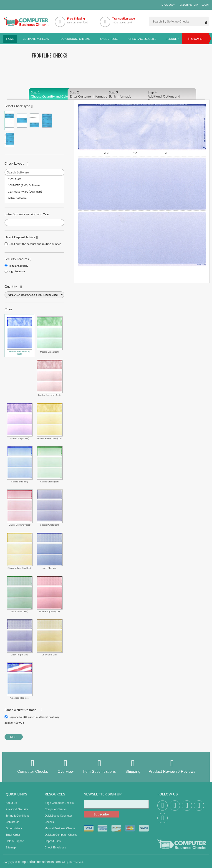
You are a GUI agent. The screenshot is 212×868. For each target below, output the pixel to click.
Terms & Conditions (18, 818)
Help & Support (15, 844)
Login (205, 5)
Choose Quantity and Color (54, 94)
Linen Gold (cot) (49, 637)
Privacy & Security (17, 812)
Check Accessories (142, 39)
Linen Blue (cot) (49, 551)
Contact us (12, 825)
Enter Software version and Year (27, 214)
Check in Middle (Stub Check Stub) (22, 121)
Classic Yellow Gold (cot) (20, 551)
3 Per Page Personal (9, 140)
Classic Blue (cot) (20, 464)
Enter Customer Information (93, 94)
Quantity (11, 286)
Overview (66, 766)
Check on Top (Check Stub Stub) (9, 121)
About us (11, 806)
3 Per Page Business (47, 121)
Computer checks (36, 39)
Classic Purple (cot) (49, 508)
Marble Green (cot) (49, 335)
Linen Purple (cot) (20, 637)
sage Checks (109, 39)
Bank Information (132, 94)
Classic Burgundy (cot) (20, 508)
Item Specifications (100, 766)
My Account (169, 5)
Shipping (133, 766)
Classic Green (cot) (49, 464)
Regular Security (18, 266)
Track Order (13, 838)
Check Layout (14, 163)
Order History (189, 5)
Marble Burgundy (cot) (49, 378)
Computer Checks (33, 766)
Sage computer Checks (59, 806)
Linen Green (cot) (20, 594)
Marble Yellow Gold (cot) (49, 421)
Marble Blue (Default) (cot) (20, 336)
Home (10, 39)
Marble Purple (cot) (20, 421)
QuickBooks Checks (75, 39)
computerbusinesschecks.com (39, 865)
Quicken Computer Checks (61, 838)
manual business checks (60, 831)
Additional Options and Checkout (171, 96)
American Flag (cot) (20, 681)
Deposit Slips (53, 844)
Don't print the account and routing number (35, 244)
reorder (172, 39)
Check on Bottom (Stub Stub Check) (34, 121)
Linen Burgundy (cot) (49, 594)
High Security (17, 271)
